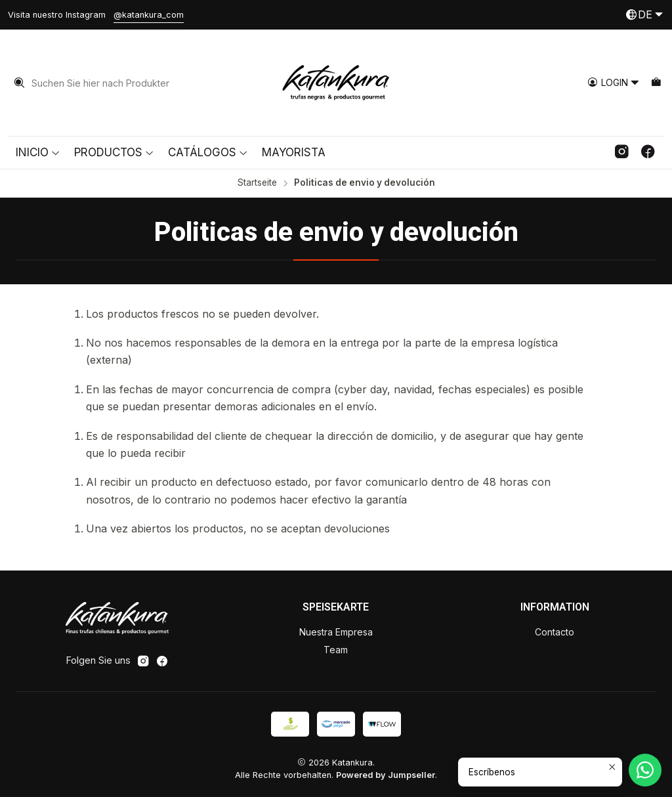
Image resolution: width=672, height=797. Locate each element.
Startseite (257, 183)
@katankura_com (149, 15)
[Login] (614, 83)
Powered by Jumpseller (386, 775)
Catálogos (208, 152)
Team (336, 650)
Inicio (38, 152)
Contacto (555, 632)
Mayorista (294, 152)
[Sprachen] (644, 15)
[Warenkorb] (656, 83)
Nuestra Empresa (336, 632)
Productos (114, 152)
